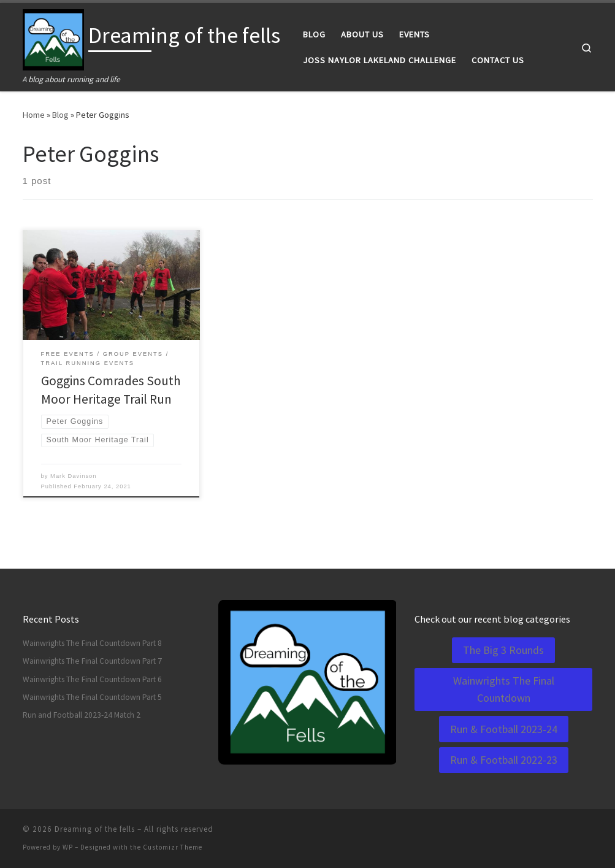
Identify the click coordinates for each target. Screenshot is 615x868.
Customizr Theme (173, 847)
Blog (60, 115)
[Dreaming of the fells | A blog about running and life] (53, 38)
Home (34, 115)
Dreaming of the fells (95, 829)
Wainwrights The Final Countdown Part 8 (92, 643)
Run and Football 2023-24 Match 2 (82, 715)
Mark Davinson (73, 476)
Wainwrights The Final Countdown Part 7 (92, 661)
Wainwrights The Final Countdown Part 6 (92, 679)
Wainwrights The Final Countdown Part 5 (92, 697)
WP (68, 847)
